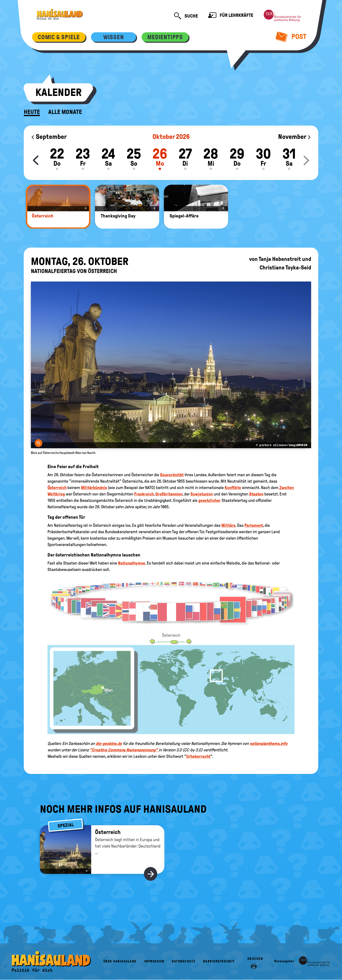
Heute (32, 112)
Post (291, 37)
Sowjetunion (202, 494)
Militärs (228, 525)
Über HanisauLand (120, 961)
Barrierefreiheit (219, 961)
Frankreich (144, 494)
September (49, 137)
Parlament (254, 525)
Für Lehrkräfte (231, 16)
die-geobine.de (109, 744)
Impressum (154, 961)
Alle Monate (65, 112)
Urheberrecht (198, 756)
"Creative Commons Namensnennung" (124, 750)
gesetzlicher (209, 500)
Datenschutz (184, 961)
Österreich (57, 488)
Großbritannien (169, 494)
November (295, 137)
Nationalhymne (132, 563)
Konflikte (233, 488)
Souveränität (172, 475)
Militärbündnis (94, 488)
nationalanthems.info (268, 744)
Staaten (256, 494)
